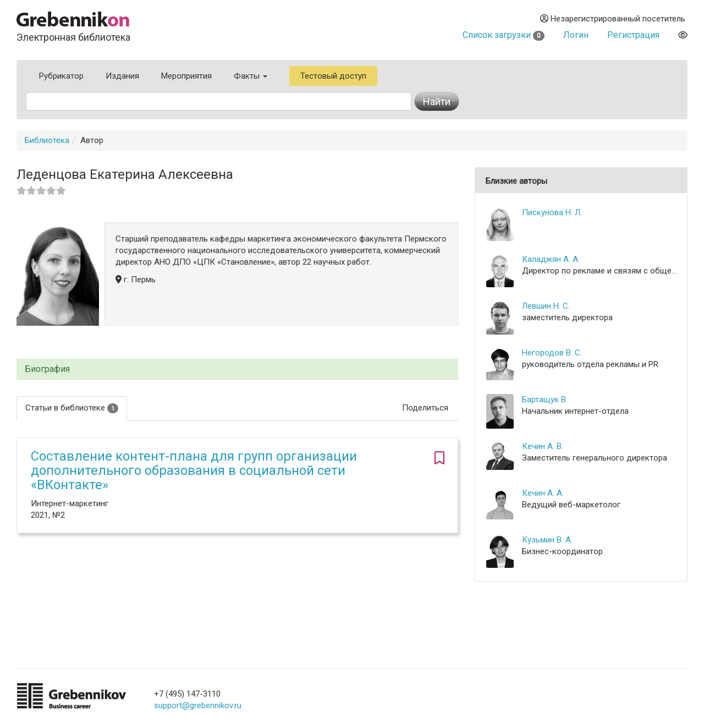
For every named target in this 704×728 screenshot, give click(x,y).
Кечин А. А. (543, 493)
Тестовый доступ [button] (333, 76)
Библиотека (47, 140)
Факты (251, 76)
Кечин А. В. (543, 446)
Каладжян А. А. (551, 259)
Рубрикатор (61, 76)
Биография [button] (47, 369)
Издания (122, 76)
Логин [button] (576, 35)
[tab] (237, 370)
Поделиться (425, 408)
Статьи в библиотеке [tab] (72, 408)
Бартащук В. (545, 399)
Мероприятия (186, 76)
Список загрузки (504, 35)
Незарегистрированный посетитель (613, 19)
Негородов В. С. (552, 353)
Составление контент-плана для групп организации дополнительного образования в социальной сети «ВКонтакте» (194, 471)
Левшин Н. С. (546, 306)
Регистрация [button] (633, 35)
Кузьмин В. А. (547, 540)
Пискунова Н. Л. (552, 212)
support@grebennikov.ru (198, 705)
